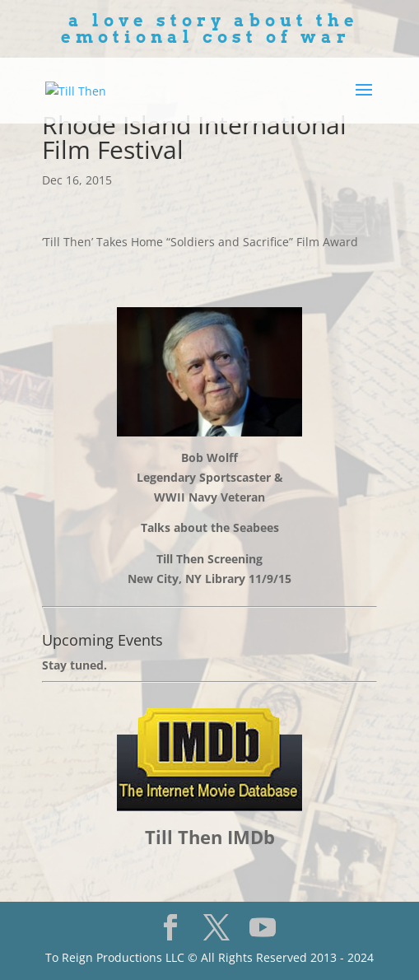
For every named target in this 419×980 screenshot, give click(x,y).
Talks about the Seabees (210, 527)
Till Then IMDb (210, 837)
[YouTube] (263, 927)
